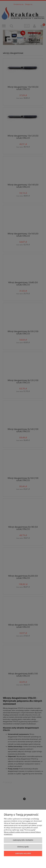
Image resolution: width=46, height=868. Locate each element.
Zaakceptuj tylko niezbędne (23, 840)
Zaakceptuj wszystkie (23, 853)
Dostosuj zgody (23, 847)
